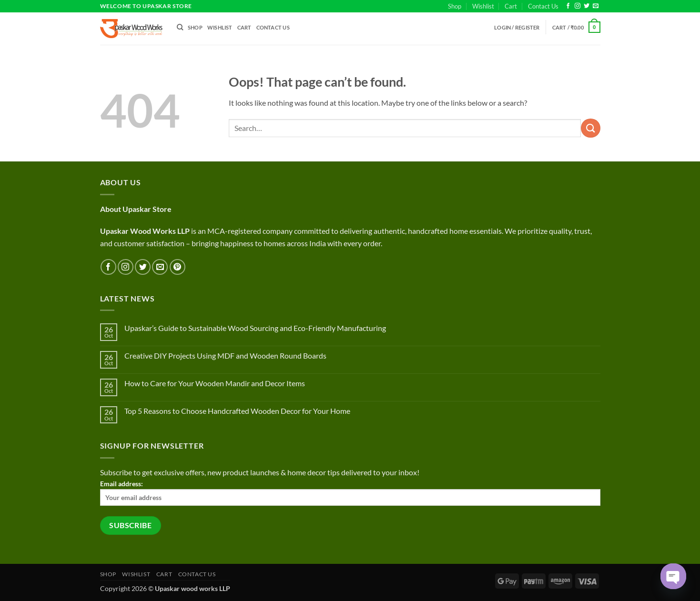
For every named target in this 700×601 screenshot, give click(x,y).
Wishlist (483, 6)
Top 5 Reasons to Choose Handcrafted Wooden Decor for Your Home (237, 411)
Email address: (350, 493)
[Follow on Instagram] (578, 6)
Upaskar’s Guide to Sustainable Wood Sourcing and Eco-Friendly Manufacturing (255, 328)
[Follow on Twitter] (587, 6)
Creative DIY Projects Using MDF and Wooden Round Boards (225, 356)
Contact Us (543, 6)
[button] (517, 27)
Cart (511, 6)
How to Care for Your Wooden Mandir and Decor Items (215, 383)
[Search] (180, 27)
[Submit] (590, 128)
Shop (455, 6)
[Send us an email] (596, 6)
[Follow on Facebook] (568, 6)
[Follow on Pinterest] (178, 267)
